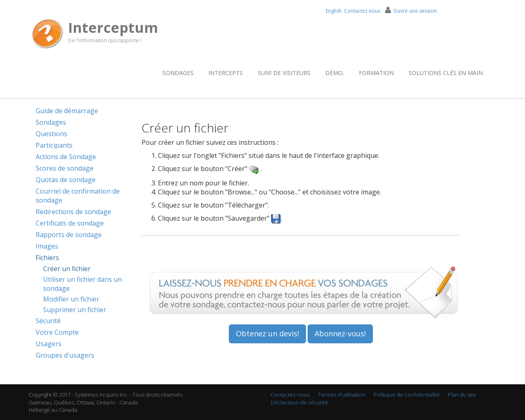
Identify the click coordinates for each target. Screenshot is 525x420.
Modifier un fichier (71, 299)
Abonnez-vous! (340, 333)
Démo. (335, 73)
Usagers (49, 344)
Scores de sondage (65, 168)
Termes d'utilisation (342, 395)
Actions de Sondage (66, 157)
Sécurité (48, 321)
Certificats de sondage (70, 223)
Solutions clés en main (446, 73)
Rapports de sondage (69, 235)
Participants (54, 145)
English (334, 11)
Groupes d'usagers (65, 355)
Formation (376, 73)
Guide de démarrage (67, 111)
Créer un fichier (67, 269)
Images (47, 246)
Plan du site (462, 395)
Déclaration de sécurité (299, 402)
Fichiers (47, 258)
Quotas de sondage (66, 180)
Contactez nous (362, 11)
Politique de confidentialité (407, 395)
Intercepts (226, 73)
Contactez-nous (290, 395)
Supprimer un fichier (75, 310)
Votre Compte (57, 332)
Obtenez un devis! (267, 333)
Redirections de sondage (73, 212)
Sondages (178, 73)
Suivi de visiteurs (284, 73)
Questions (51, 134)
